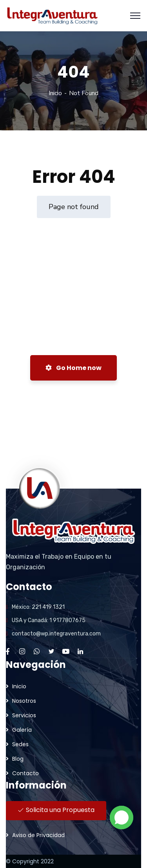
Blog (18, 759)
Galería (22, 730)
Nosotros (24, 701)
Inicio (55, 93)
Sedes (20, 744)
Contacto (25, 773)
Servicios (24, 715)
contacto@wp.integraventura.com (56, 634)
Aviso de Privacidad (38, 835)
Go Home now (73, 368)
